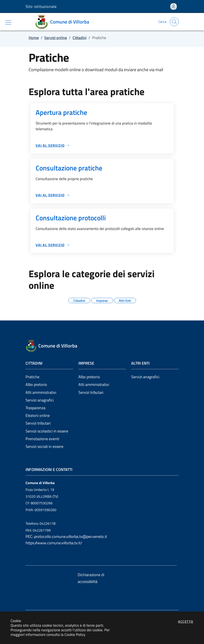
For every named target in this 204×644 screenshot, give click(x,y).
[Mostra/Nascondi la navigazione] (8, 22)
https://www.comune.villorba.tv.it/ (54, 543)
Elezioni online (38, 415)
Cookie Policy (75, 634)
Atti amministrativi (41, 392)
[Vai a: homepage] (63, 22)
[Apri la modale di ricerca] (174, 22)
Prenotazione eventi (42, 439)
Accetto (186, 621)
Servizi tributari (38, 423)
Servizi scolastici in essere (47, 431)
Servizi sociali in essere (44, 446)
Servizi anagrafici (40, 400)
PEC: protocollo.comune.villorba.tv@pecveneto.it (66, 536)
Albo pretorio (36, 384)
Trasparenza (35, 408)
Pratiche (32, 377)
